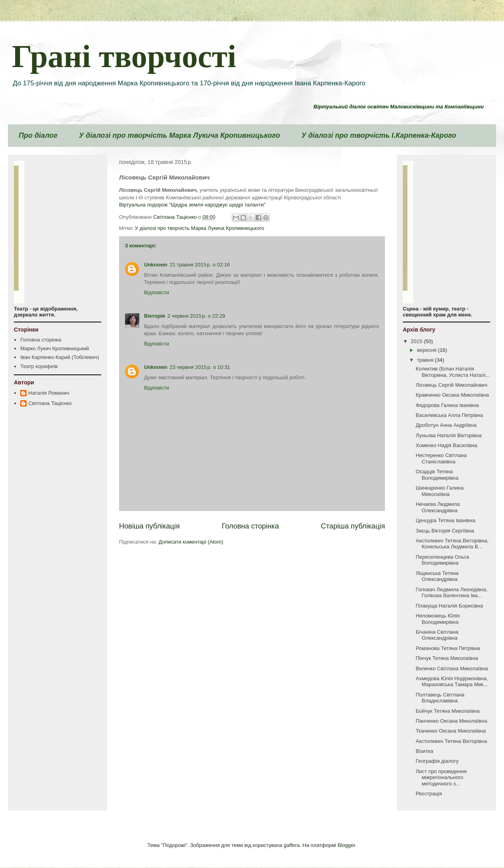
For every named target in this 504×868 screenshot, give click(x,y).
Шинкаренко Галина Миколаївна (440, 491)
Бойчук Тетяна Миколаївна (447, 711)
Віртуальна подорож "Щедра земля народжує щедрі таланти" (192, 205)
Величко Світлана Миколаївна (452, 668)
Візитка (424, 751)
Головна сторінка (250, 526)
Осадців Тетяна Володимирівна (437, 475)
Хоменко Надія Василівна (446, 445)
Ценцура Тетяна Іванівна (445, 520)
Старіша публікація (353, 526)
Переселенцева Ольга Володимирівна (442, 560)
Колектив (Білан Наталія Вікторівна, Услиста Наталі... (453, 372)
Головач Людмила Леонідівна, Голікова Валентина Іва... (451, 593)
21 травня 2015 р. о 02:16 (200, 265)
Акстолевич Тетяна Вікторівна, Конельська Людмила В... (452, 544)
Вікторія (155, 316)
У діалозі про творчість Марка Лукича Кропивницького (180, 135)
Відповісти (157, 292)
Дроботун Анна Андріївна (446, 425)
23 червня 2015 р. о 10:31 (200, 367)
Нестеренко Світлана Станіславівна (441, 458)
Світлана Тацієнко (50, 403)
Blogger (346, 845)
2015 (417, 341)
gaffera (292, 845)
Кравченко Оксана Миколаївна (452, 395)
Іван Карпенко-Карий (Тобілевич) (60, 357)
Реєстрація (429, 794)
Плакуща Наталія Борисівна (449, 606)
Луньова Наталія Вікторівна (448, 435)
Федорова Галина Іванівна (447, 405)
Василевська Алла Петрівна (449, 415)
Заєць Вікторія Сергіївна (445, 531)
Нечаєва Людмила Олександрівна (438, 507)
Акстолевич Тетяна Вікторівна (451, 741)
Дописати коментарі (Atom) (191, 542)
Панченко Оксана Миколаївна (451, 721)
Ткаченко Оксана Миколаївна (450, 731)
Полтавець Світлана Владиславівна (440, 698)
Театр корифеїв (39, 366)
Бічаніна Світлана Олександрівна (437, 635)
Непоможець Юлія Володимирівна (438, 619)
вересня (428, 350)
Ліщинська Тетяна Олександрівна (437, 576)
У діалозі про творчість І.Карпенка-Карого (379, 135)
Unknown (156, 265)
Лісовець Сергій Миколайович (451, 385)
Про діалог (38, 135)
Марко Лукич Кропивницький (55, 348)
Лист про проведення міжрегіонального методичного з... (441, 777)
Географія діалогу (437, 761)
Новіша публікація (149, 526)
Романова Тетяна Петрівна (448, 648)
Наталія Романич (49, 393)
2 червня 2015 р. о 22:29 (196, 316)
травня (426, 360)
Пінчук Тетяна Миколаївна (447, 658)
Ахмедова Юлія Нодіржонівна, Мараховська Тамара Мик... (452, 682)
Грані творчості (124, 56)
